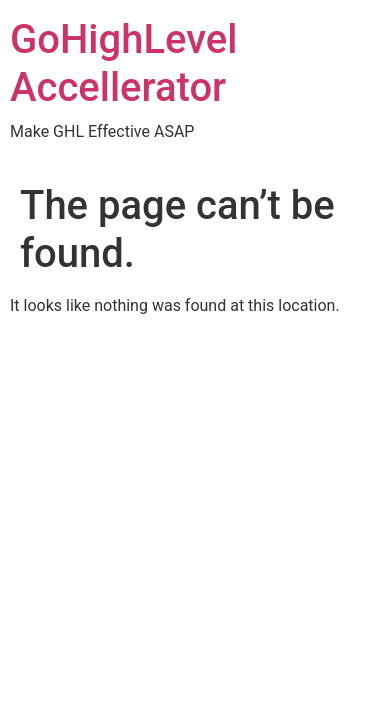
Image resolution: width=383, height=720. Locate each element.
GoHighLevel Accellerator (123, 63)
